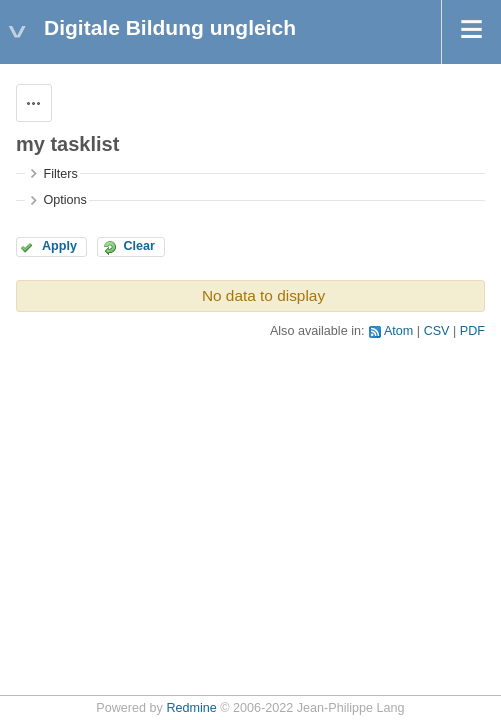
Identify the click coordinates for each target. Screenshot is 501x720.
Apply (59, 246)
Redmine (191, 708)
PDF (472, 331)
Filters (60, 174)
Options (64, 200)
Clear (139, 246)
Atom (398, 331)
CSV (437, 331)
